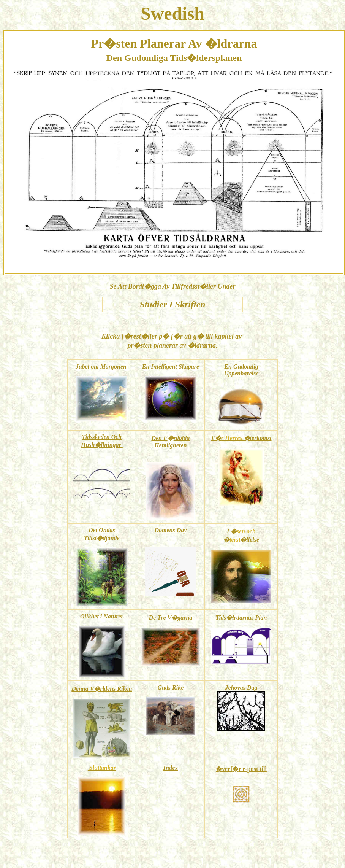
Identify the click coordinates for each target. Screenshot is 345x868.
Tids (221, 618)
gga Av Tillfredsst (175, 286)
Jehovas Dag (241, 688)
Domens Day (170, 530)
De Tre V (160, 618)
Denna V (83, 689)
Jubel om (87, 366)
